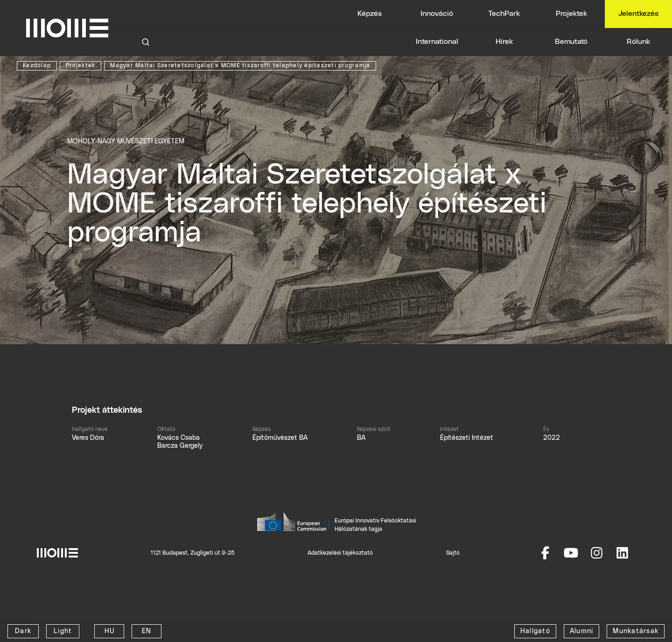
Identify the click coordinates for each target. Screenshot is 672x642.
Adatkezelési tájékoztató (340, 553)
